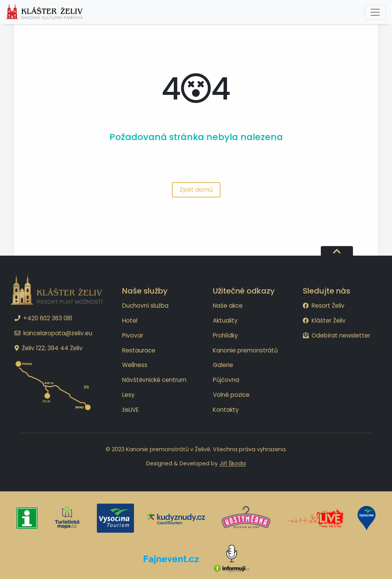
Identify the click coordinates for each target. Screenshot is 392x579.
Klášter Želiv (324, 320)
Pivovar (133, 335)
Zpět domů (196, 190)
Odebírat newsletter (336, 335)
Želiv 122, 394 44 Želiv (49, 348)
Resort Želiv (324, 306)
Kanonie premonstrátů (245, 350)
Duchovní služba (145, 306)
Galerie (223, 365)
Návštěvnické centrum (154, 380)
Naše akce (228, 306)
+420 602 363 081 (43, 318)
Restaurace (139, 350)
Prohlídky (225, 335)
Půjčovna (226, 380)
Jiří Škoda (233, 463)
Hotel (130, 320)
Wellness (135, 365)
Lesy (128, 395)
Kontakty (226, 410)
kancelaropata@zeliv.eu (53, 333)
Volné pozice (231, 395)
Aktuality (225, 320)
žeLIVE (130, 410)
